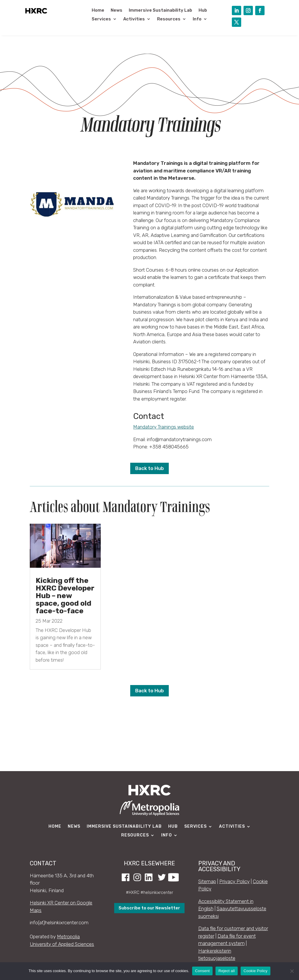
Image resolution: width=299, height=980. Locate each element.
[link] (36, 14)
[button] (237, 11)
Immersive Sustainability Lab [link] (160, 11)
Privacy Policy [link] (234, 881)
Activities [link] (134, 19)
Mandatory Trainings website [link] (164, 427)
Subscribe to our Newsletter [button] (149, 908)
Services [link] (101, 19)
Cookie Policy (255, 971)
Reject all (227, 971)
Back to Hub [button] (149, 468)
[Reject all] (292, 971)
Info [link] (197, 19)
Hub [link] (203, 11)
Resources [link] (169, 19)
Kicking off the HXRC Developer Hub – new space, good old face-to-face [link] (65, 596)
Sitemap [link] (207, 881)
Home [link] (98, 11)
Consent (202, 971)
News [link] (117, 11)
